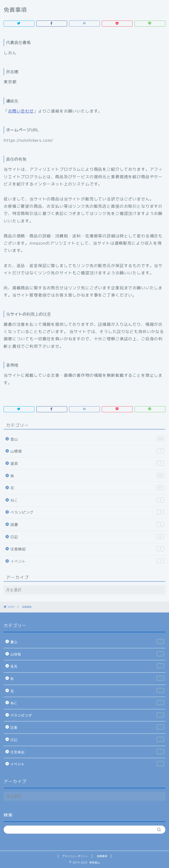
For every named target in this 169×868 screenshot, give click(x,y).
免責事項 (102, 856)
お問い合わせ (21, 111)
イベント (87, 561)
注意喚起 (87, 549)
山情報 (87, 451)
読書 (87, 525)
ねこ (87, 500)
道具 (87, 463)
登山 (87, 439)
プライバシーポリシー (75, 856)
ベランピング (87, 512)
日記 (87, 537)
